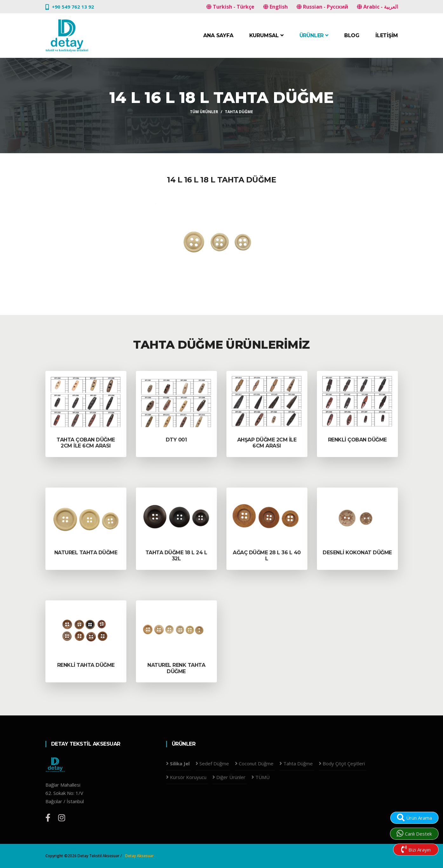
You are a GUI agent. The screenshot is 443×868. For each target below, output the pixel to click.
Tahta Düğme (239, 112)
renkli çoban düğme (357, 440)
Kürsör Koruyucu (188, 777)
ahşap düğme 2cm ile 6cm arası (267, 443)
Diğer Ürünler (231, 777)
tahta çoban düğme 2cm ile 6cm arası (86, 443)
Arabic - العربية (377, 7)
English (275, 7)
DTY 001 (176, 440)
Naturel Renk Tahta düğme (176, 668)
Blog (352, 35)
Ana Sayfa (218, 35)
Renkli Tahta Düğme (86, 665)
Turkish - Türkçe (230, 7)
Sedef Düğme (214, 763)
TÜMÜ (262, 777)
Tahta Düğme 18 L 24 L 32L (176, 556)
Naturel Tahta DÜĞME (86, 553)
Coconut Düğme (256, 763)
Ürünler (314, 35)
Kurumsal (266, 35)
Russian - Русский (322, 7)
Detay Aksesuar (139, 856)
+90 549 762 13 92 (73, 7)
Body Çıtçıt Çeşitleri (344, 763)
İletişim (386, 35)
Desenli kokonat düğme (357, 553)
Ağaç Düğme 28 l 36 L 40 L (267, 556)
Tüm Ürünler (204, 112)
